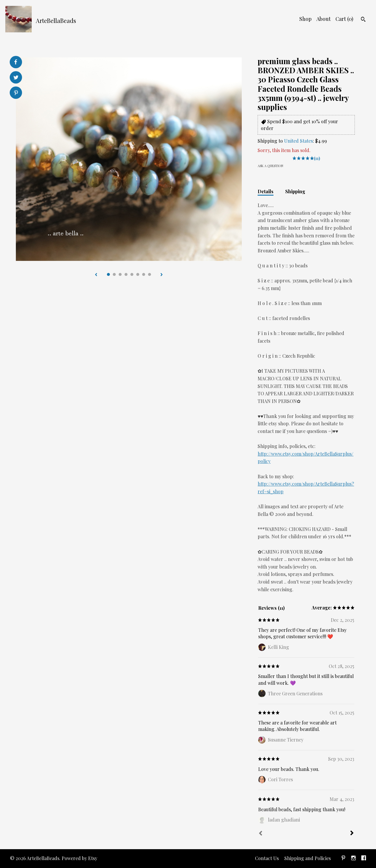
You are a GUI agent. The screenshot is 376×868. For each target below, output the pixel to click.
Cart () (344, 19)
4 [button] (126, 274)
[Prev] (261, 834)
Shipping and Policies (308, 858)
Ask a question (270, 166)
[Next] (352, 834)
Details (266, 191)
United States (298, 141)
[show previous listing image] (96, 275)
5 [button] (132, 274)
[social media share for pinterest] (16, 93)
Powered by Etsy (79, 858)
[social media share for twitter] (16, 78)
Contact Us (267, 858)
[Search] (363, 20)
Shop (305, 19)
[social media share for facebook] (16, 62)
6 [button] (138, 274)
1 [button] (108, 274)
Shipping (295, 191)
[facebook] (364, 859)
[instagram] (354, 859)
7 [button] (144, 274)
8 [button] (150, 274)
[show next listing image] (162, 275)
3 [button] (120, 274)
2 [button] (114, 274)
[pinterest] (343, 859)
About (324, 19)
